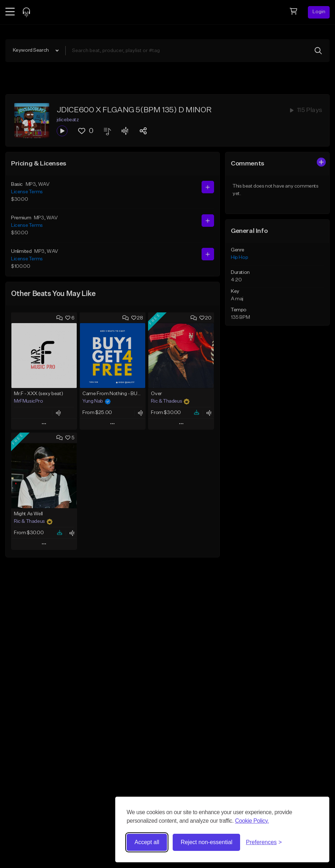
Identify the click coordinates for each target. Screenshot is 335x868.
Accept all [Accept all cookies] (147, 842)
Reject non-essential (206, 842)
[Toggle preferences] (264, 842)
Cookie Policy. (252, 821)
